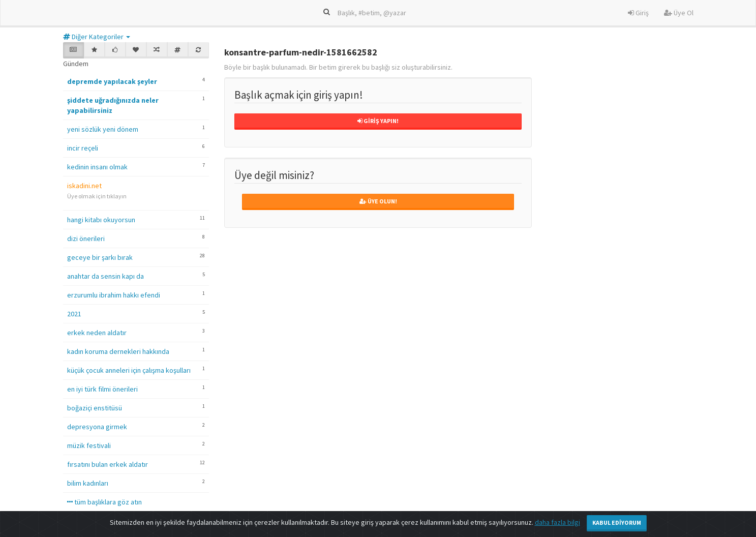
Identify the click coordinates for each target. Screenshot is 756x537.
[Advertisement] (623, 327)
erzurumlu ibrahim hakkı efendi (114, 295)
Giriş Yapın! (378, 121)
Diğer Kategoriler (97, 37)
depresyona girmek (97, 427)
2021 (74, 314)
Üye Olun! (378, 201)
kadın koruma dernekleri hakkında (118, 351)
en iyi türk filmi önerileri (102, 389)
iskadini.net (84, 186)
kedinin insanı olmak (97, 167)
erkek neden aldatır (97, 333)
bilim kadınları (88, 483)
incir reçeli (83, 148)
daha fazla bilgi (557, 522)
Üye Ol (679, 13)
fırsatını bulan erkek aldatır (108, 464)
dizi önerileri (86, 238)
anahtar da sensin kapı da (105, 276)
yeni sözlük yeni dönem (103, 129)
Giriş (638, 13)
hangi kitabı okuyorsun (101, 220)
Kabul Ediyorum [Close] (617, 523)
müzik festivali (89, 445)
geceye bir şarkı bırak (100, 257)
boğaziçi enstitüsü (95, 408)
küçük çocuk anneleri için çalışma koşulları (129, 370)
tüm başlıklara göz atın (104, 502)
